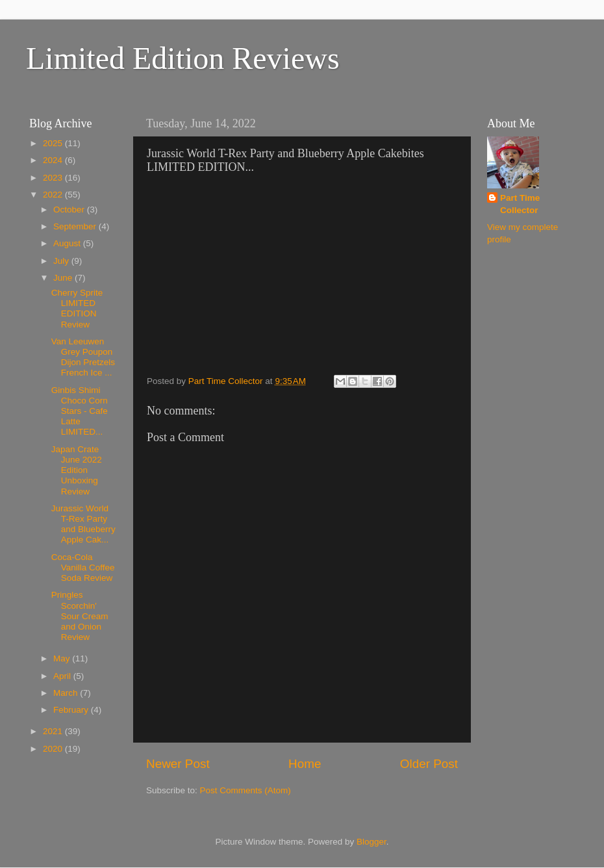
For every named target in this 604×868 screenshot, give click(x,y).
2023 (54, 178)
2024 (54, 160)
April (63, 676)
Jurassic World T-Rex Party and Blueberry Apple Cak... (83, 524)
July (62, 261)
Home (305, 764)
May (63, 658)
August (68, 243)
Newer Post (178, 764)
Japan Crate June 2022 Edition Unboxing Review (77, 470)
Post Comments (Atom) (245, 790)
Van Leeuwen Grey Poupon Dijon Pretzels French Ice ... (83, 357)
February (72, 710)
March (67, 693)
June (64, 278)
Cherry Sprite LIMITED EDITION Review (77, 309)
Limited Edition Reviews (183, 58)
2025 (54, 143)
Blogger (371, 842)
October (70, 210)
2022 (54, 195)
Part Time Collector (520, 204)
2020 (54, 749)
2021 (54, 731)
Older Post (429, 764)
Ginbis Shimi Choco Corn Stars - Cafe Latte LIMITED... (80, 411)
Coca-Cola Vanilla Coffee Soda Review (83, 568)
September (76, 226)
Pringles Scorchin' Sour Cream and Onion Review (80, 616)
